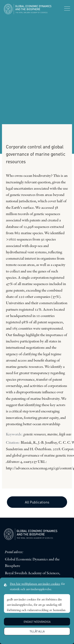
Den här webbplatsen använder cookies (35, 584)
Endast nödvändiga (37, 622)
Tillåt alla (37, 631)
